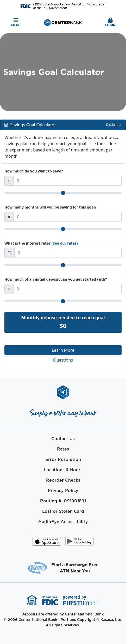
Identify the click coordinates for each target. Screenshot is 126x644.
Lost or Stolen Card (63, 511)
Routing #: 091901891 (63, 501)
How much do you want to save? (34, 171)
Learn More (63, 350)
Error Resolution (63, 459)
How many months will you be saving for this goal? (51, 207)
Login (110, 22)
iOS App (47, 543)
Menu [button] (16, 22)
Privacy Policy (63, 490)
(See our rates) (65, 243)
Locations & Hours (63, 470)
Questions (63, 360)
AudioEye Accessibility (63, 522)
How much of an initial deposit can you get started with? (56, 279)
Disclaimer (114, 125)
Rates (63, 449)
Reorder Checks (63, 480)
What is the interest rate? (41, 243)
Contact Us (63, 439)
